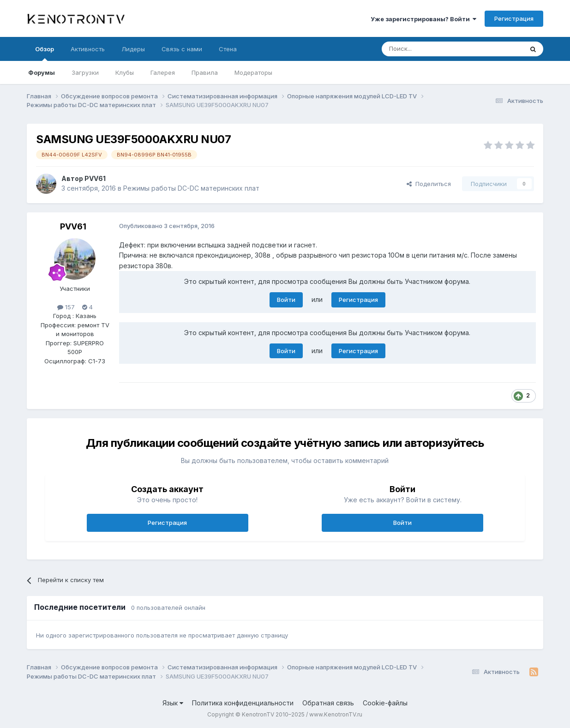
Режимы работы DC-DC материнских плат (191, 188)
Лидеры (133, 49)
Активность (88, 49)
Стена (228, 49)
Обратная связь (328, 703)
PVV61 (95, 178)
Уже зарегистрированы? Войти (423, 19)
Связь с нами (182, 49)
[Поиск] (431, 49)
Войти (286, 300)
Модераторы (253, 72)
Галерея (163, 72)
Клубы (125, 72)
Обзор (45, 53)
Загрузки (85, 72)
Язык (173, 703)
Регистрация (514, 18)
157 (66, 307)
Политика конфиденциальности (243, 703)
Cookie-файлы (385, 703)
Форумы (42, 72)
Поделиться (429, 184)
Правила (205, 72)
